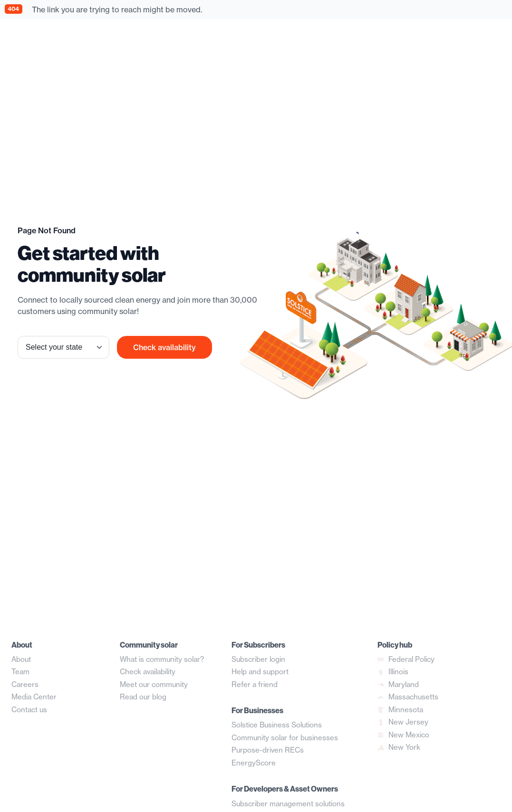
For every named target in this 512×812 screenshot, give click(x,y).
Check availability (164, 347)
